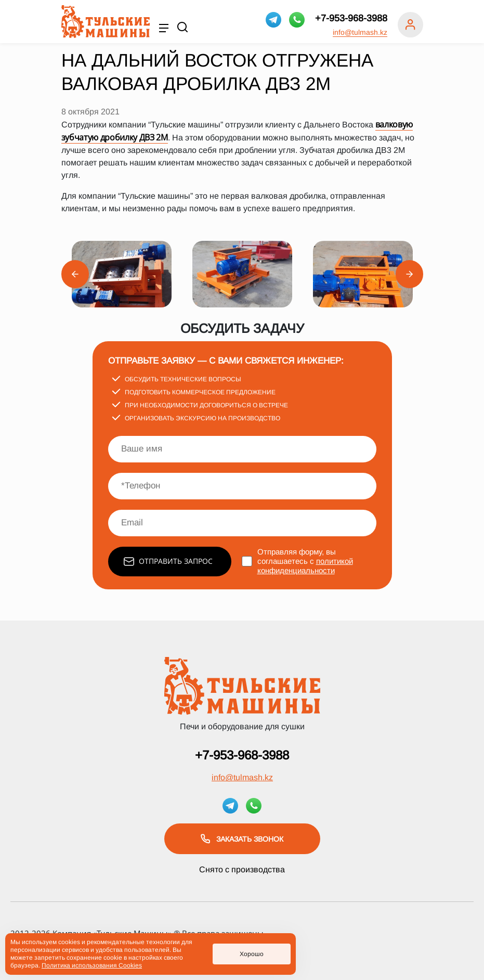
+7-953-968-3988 (351, 18)
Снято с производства (242, 869)
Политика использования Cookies (92, 965)
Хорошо (252, 954)
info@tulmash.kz (360, 32)
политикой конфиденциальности (305, 566)
